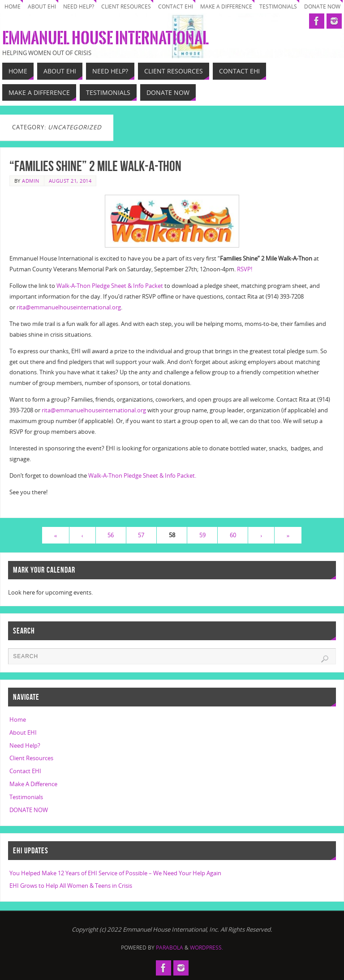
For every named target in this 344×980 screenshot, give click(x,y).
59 (202, 535)
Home (13, 6)
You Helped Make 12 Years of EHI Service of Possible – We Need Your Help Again (115, 873)
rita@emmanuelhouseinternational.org (69, 307)
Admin (31, 181)
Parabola (170, 948)
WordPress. (206, 948)
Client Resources (126, 6)
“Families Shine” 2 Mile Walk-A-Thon (95, 166)
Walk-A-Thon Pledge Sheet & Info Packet (110, 286)
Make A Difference (226, 6)
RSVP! (245, 269)
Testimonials (278, 6)
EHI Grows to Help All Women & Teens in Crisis (71, 886)
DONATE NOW (322, 6)
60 (233, 535)
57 (141, 535)
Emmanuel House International (105, 39)
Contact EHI (176, 6)
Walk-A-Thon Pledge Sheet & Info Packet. (142, 475)
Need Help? (79, 6)
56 (111, 535)
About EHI (42, 6)
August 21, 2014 (70, 181)
